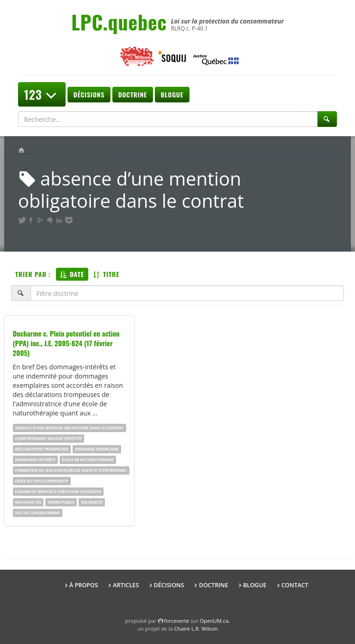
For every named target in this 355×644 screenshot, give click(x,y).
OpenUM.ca (214, 621)
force (177, 621)
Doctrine (133, 94)
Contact (295, 585)
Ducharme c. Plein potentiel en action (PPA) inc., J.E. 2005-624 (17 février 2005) (66, 343)
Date (72, 274)
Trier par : (33, 274)
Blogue (172, 94)
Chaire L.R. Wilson (196, 629)
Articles (126, 585)
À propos (84, 585)
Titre (107, 274)
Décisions (89, 94)
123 (42, 94)
